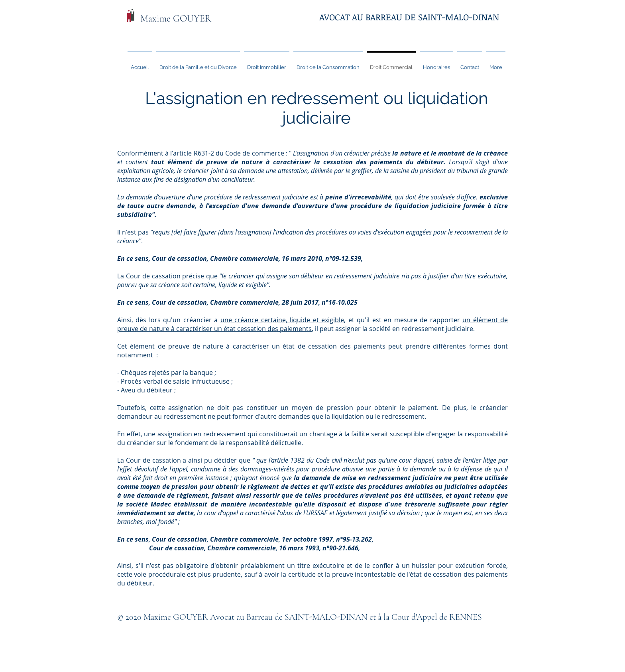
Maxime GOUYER (176, 19)
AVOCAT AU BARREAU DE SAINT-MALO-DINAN (409, 17)
